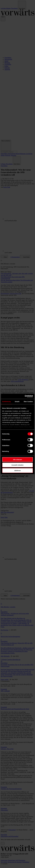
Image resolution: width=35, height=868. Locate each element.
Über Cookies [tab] (28, 401)
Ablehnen (17, 470)
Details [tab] (17, 401)
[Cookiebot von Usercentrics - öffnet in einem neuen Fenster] (25, 396)
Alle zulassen (17, 459)
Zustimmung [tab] (6, 401)
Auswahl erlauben (17, 465)
